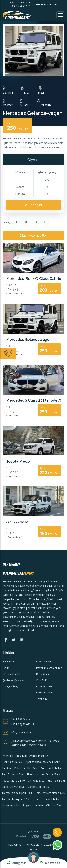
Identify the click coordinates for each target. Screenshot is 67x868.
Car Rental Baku (11, 768)
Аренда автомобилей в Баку (43, 762)
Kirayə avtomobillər (33, 805)
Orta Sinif (41, 680)
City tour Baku (54, 805)
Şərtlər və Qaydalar (13, 680)
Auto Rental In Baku (13, 774)
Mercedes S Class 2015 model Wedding (33, 400)
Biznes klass (43, 674)
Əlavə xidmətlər (11, 674)
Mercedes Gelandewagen (29, 340)
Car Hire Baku (30, 768)
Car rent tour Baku (38, 787)
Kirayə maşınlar (10, 805)
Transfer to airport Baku (45, 799)
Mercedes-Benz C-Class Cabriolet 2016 (33, 279)
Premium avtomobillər (49, 668)
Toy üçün (41, 699)
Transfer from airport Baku (17, 793)
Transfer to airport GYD (15, 799)
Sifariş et (33, 205)
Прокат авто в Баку (14, 781)
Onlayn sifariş (10, 686)
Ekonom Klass (44, 686)
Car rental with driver (14, 787)
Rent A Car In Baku (13, 762)
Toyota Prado (18, 461)
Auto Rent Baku (56, 781)
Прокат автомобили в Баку (43, 774)
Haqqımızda (9, 661)
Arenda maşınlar (39, 756)
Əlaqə (6, 668)
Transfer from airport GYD (50, 793)
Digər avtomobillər (33, 235)
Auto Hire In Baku (51, 768)
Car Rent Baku (36, 781)
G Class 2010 (17, 522)
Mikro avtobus (44, 692)
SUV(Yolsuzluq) (45, 661)
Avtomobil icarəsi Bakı (14, 756)
